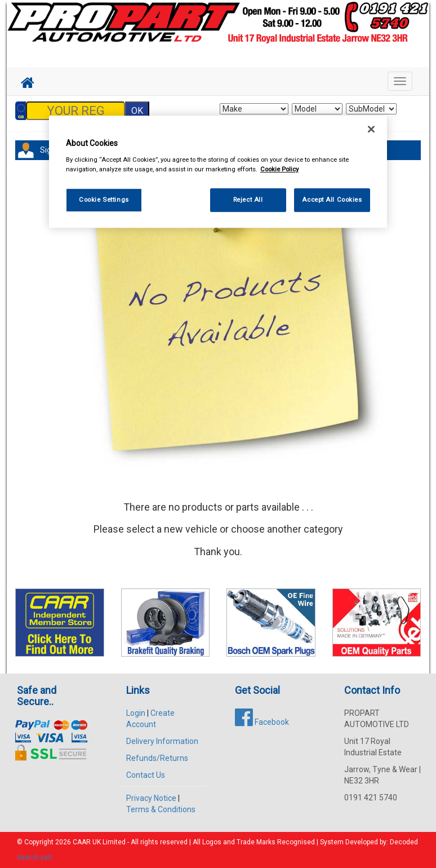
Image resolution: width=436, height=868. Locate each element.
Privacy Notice (151, 798)
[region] (218, 172)
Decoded (404, 842)
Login (136, 713)
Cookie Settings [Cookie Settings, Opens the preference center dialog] (104, 200)
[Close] (371, 129)
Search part (35, 857)
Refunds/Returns (157, 758)
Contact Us (146, 775)
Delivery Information (162, 741)
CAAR (82, 842)
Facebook (262, 722)
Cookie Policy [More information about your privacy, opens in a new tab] (279, 169)
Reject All (248, 200)
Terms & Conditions (161, 809)
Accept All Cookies (332, 200)
